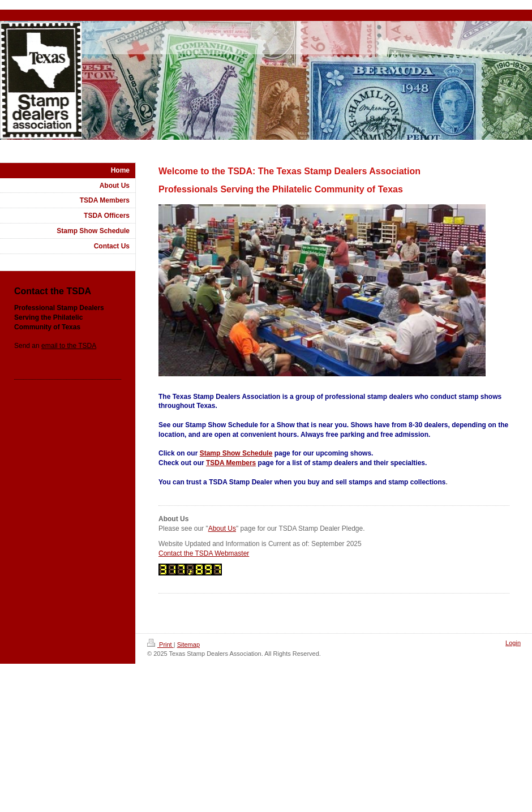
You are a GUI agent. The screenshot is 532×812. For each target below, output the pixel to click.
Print (160, 645)
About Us (222, 529)
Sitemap (188, 645)
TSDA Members (231, 463)
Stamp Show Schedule (236, 453)
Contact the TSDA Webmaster (204, 553)
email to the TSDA (69, 346)
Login (513, 643)
